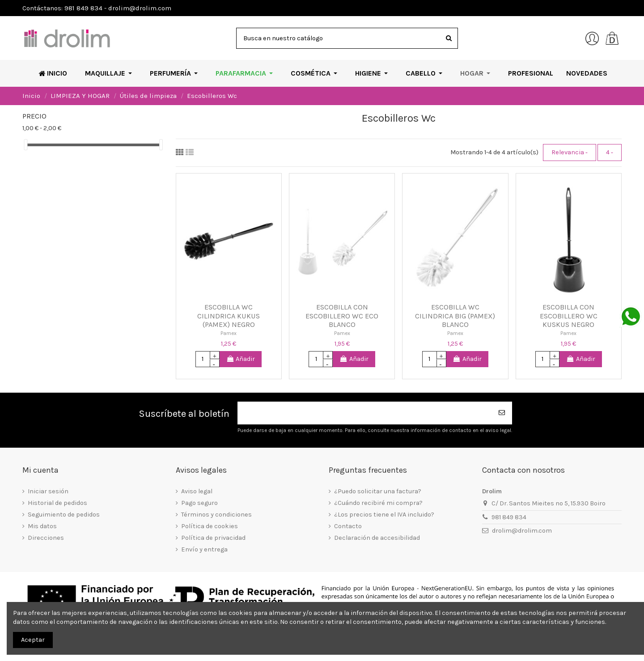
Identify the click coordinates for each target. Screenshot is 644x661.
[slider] (25, 145)
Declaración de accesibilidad (377, 538)
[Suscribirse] (502, 413)
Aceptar (33, 640)
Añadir (241, 359)
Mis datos (42, 526)
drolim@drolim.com (522, 531)
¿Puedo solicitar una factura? (378, 491)
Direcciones (46, 538)
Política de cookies (210, 526)
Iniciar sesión (48, 491)
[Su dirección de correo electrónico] (365, 413)
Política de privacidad (213, 538)
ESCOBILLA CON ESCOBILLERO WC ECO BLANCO (342, 316)
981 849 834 (509, 517)
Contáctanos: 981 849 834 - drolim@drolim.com (97, 8)
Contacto (348, 526)
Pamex (229, 333)
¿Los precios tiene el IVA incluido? (384, 515)
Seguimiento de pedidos (64, 515)
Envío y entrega (204, 549)
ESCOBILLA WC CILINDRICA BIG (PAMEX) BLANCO (455, 316)
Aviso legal (197, 491)
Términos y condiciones (216, 515)
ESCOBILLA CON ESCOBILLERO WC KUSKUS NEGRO (569, 316)
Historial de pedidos (57, 503)
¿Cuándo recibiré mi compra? (378, 503)
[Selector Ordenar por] (570, 153)
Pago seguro (199, 503)
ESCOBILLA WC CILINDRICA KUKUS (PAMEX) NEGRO (229, 316)
